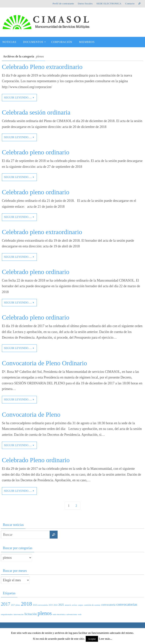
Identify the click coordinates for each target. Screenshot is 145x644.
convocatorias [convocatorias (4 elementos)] (127, 604)
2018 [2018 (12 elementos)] (27, 604)
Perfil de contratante (63, 3)
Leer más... (105, 639)
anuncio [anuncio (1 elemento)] (68, 605)
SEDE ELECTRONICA (109, 3)
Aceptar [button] (92, 639)
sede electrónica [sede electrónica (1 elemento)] (59, 614)
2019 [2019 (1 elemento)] (51, 605)
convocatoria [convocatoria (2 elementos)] (108, 605)
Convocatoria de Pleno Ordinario (44, 363)
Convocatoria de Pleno (31, 414)
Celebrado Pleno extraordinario (42, 67)
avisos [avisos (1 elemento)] (74, 605)
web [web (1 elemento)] (80, 614)
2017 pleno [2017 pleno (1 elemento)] (15, 605)
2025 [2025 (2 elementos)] (61, 605)
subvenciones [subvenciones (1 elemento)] (72, 614)
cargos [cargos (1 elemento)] (80, 605)
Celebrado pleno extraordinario (42, 232)
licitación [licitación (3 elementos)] (30, 614)
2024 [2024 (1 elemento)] (55, 605)
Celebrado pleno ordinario (36, 152)
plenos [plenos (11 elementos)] (45, 613)
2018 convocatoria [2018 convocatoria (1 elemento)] (40, 605)
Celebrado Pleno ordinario (36, 460)
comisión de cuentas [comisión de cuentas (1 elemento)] (92, 605)
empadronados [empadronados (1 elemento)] (7, 614)
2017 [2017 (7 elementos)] (6, 604)
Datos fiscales (85, 3)
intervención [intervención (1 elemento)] (19, 614)
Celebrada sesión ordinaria (36, 112)
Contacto (130, 3)
